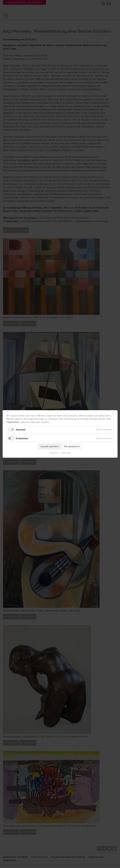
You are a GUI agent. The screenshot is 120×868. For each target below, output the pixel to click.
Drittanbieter (22, 438)
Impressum (54, 453)
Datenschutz (13, 422)
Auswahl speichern (49, 447)
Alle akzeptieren (72, 447)
